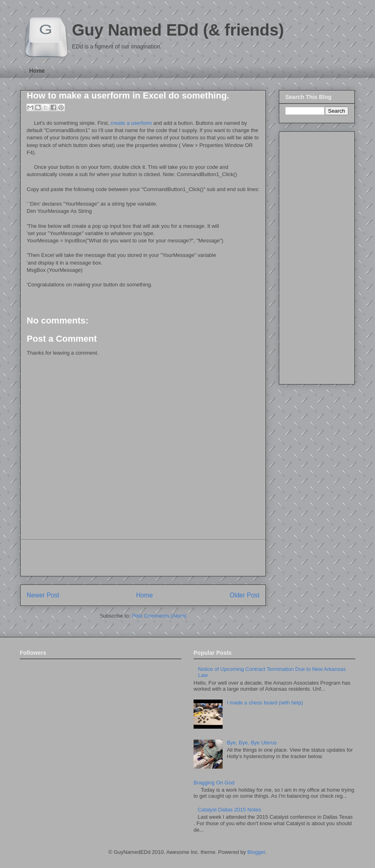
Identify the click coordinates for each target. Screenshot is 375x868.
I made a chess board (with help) (265, 703)
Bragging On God (214, 783)
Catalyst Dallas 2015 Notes (229, 810)
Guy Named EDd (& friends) (178, 30)
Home (37, 71)
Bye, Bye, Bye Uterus (252, 743)
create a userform (131, 123)
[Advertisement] (143, 558)
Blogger (256, 852)
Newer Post (43, 595)
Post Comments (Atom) (159, 616)
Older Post (244, 595)
